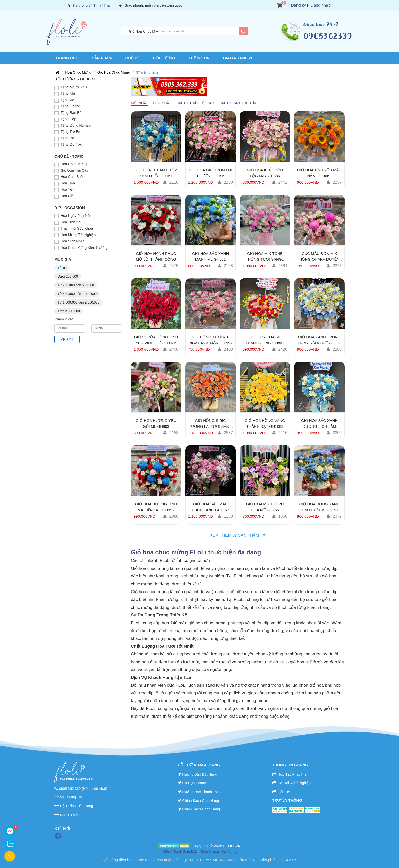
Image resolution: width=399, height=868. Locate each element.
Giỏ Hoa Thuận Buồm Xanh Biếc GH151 (156, 173)
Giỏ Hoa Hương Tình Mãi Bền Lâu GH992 (156, 507)
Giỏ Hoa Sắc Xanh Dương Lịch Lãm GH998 (319, 424)
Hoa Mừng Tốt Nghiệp (78, 235)
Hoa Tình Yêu (72, 222)
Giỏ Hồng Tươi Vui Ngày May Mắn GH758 (211, 340)
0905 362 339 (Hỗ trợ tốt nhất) (83, 789)
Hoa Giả (67, 196)
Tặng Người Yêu (74, 87)
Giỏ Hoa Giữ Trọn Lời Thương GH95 (210, 173)
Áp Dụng (67, 339)
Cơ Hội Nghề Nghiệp (294, 783)
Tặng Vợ (67, 100)
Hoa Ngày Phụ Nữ (75, 216)
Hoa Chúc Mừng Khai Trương (84, 247)
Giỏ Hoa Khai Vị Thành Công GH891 (265, 340)
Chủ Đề (133, 58)
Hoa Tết (67, 189)
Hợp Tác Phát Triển (293, 774)
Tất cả (62, 268)
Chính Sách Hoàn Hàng (201, 809)
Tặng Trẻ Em (71, 132)
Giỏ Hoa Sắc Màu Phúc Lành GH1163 (211, 507)
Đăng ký (298, 5)
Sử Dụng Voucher (196, 783)
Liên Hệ (284, 792)
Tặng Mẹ (68, 93)
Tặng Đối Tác (71, 144)
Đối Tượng (164, 58)
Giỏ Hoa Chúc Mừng (114, 72)
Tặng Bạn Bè (71, 113)
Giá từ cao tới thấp (238, 103)
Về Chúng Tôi (71, 797)
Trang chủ (67, 58)
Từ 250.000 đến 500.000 (76, 285)
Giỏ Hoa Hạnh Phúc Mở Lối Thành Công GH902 (156, 257)
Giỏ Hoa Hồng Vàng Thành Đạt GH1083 (265, 423)
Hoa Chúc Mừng (78, 72)
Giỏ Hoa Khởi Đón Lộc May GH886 (265, 173)
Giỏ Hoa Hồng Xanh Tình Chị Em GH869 (319, 507)
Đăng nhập (321, 5)
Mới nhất (139, 103)
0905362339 (328, 36)
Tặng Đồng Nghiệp (76, 125)
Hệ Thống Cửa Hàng (77, 806)
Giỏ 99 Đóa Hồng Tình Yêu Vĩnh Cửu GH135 (156, 340)
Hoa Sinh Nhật (72, 241)
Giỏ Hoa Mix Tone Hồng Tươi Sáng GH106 (265, 257)
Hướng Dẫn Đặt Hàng (200, 774)
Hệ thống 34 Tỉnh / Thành (93, 5)
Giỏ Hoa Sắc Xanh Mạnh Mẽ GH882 (211, 256)
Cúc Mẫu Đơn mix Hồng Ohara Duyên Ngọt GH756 (319, 257)
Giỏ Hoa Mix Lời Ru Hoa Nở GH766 (265, 507)
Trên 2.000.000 (69, 311)
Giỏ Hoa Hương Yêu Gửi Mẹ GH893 (156, 423)
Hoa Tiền (68, 183)
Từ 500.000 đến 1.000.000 (77, 294)
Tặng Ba (67, 138)
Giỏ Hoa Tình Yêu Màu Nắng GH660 (319, 173)
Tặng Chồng (70, 106)
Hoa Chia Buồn (73, 177)
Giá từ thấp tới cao (195, 103)
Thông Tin (199, 58)
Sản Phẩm (102, 58)
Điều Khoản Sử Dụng (219, 852)
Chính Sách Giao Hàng (201, 801)
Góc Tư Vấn (70, 815)
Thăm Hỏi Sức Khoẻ (77, 228)
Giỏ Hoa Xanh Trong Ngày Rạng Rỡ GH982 (319, 340)
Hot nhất (162, 103)
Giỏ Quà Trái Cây (74, 170)
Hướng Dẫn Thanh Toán (201, 792)
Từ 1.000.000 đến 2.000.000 (79, 302)
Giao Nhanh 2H (238, 58)
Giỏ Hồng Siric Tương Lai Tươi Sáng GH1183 (210, 424)
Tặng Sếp (68, 119)
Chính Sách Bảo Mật (180, 852)
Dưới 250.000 (68, 276)
